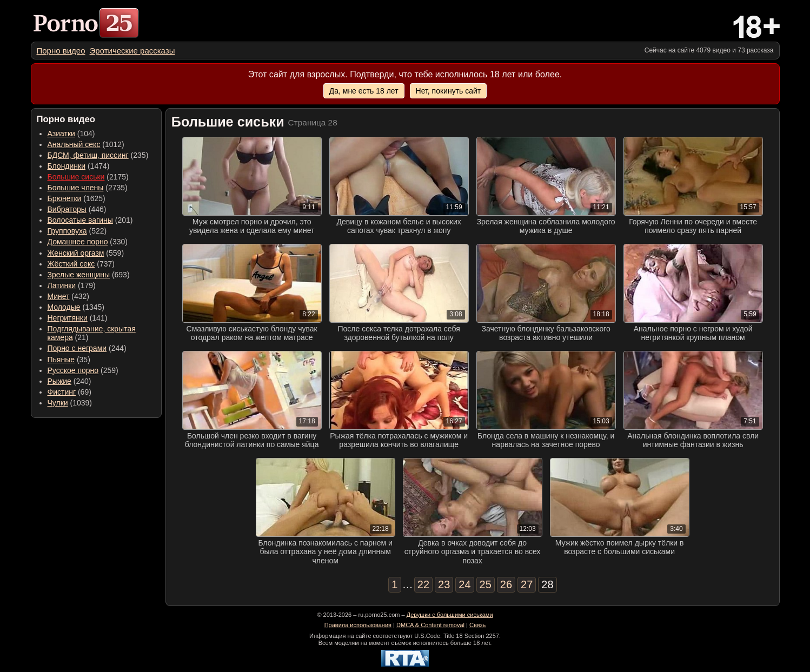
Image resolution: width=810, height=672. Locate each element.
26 (506, 584)
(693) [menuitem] (89, 275)
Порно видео (61, 51)
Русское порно (73, 370)
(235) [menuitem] (98, 155)
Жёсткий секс (71, 264)
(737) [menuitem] (81, 264)
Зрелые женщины (79, 275)
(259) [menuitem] (83, 370)
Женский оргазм (76, 253)
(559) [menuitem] (86, 253)
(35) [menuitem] (69, 360)
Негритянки (68, 318)
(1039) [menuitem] (70, 403)
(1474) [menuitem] (79, 166)
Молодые (64, 307)
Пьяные (61, 360)
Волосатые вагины (80, 220)
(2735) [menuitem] (88, 188)
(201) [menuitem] (90, 220)
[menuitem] (61, 51)
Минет (59, 296)
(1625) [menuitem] (77, 198)
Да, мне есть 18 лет (364, 91)
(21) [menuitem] (92, 333)
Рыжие (59, 381)
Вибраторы (67, 209)
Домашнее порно (78, 242)
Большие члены (76, 188)
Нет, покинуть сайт (449, 91)
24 (464, 584)
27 (527, 584)
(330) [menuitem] (88, 242)
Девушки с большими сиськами (450, 615)
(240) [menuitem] (69, 381)
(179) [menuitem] (72, 285)
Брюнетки (65, 198)
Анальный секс (74, 144)
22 (423, 584)
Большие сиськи (76, 177)
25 (486, 584)
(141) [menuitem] (78, 318)
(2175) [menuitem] (88, 177)
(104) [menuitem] (71, 134)
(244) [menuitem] (87, 348)
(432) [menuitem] (69, 296)
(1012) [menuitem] (86, 144)
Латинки (62, 285)
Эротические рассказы (132, 51)
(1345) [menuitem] (76, 307)
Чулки (58, 403)
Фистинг (62, 392)
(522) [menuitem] (77, 231)
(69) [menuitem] (69, 392)
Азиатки (61, 134)
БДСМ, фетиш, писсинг (88, 155)
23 (444, 584)
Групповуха (67, 231)
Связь (477, 625)
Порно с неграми (77, 348)
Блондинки (67, 166)
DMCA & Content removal (430, 625)
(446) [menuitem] (77, 209)
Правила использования (358, 625)
